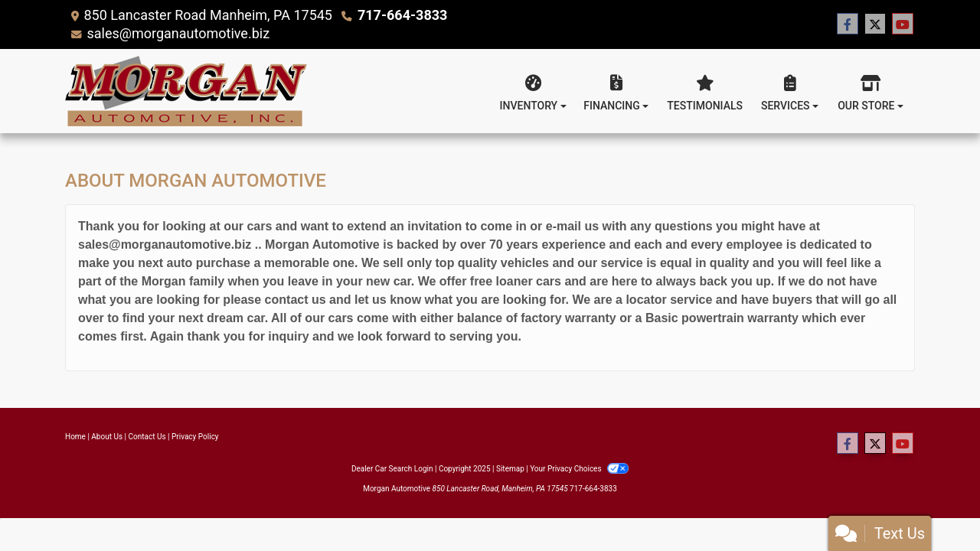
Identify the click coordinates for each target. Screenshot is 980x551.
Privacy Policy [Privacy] (195, 437)
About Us (107, 437)
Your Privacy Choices (579, 469)
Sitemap (510, 469)
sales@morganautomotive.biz (178, 33)
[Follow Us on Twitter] (875, 24)
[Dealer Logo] (186, 91)
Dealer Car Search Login (392, 469)
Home (75, 437)
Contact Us (147, 437)
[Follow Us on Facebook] (848, 24)
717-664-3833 (402, 15)
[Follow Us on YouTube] (903, 24)
